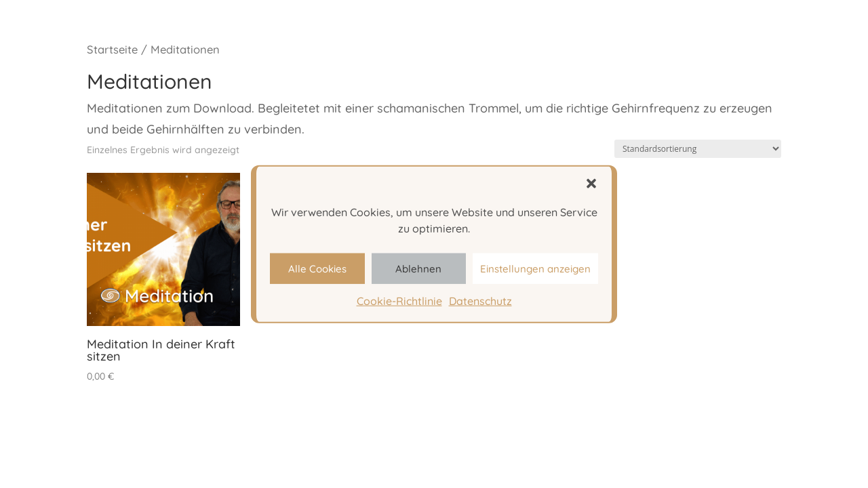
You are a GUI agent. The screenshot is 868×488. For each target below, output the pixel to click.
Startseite (112, 49)
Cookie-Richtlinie (399, 301)
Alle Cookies (317, 268)
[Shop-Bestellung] (698, 149)
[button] (591, 184)
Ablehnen (418, 268)
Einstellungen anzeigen (535, 268)
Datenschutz (480, 301)
